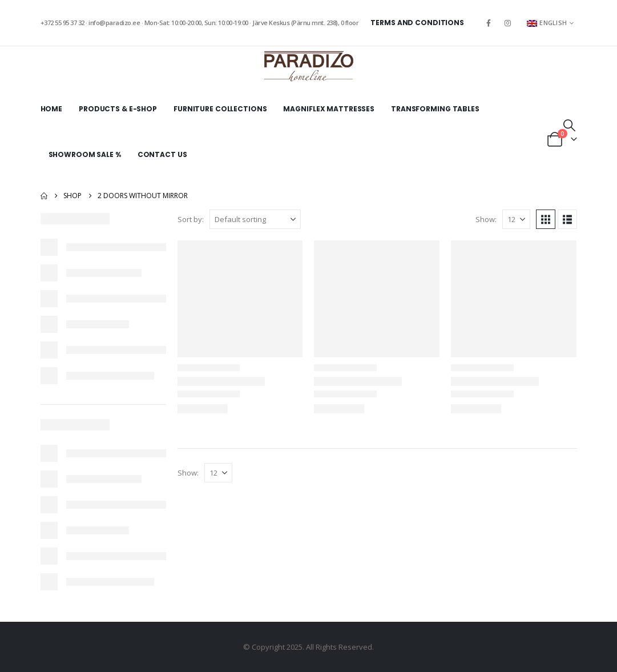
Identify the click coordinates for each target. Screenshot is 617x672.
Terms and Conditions (417, 23)
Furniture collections (220, 109)
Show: (486, 219)
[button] (569, 125)
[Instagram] (507, 23)
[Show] (516, 219)
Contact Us (162, 154)
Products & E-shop (118, 109)
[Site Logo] (309, 66)
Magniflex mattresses (329, 109)
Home (52, 109)
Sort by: (191, 219)
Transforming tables (435, 109)
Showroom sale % (85, 154)
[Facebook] (489, 23)
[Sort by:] (255, 219)
